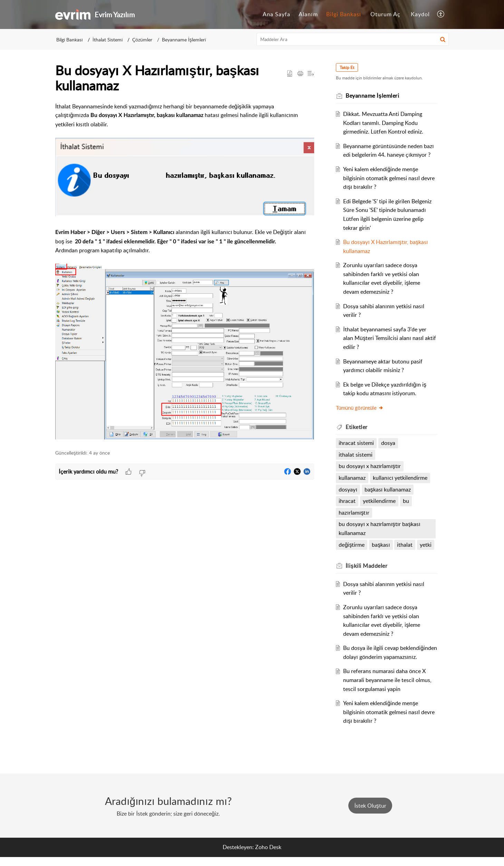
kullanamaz (352, 478)
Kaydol (420, 14)
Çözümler (142, 40)
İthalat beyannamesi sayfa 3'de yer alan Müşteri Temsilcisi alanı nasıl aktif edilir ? (390, 338)
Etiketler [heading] (357, 427)
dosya (389, 443)
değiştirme (352, 545)
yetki (426, 545)
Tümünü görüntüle (360, 408)
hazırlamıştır (354, 513)
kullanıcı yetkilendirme (400, 478)
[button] (441, 14)
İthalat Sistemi (108, 40)
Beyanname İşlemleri (184, 40)
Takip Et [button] (347, 67)
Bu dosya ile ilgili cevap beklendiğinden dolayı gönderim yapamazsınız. (382, 657)
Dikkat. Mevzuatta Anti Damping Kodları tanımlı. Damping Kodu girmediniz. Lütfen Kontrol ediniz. (384, 123)
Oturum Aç (385, 14)
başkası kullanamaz (388, 489)
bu (406, 501)
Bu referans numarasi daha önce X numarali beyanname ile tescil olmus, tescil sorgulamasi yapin (388, 689)
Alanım (308, 14)
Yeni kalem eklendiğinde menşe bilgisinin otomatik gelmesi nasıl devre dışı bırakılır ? (389, 178)
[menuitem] (277, 14)
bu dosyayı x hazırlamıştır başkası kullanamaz (380, 528)
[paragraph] (185, 272)
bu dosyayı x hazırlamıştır (370, 466)
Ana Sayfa (277, 14)
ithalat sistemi (356, 455)
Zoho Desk (268, 856)
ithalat (405, 545)
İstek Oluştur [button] (370, 815)
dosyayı (348, 489)
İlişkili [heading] (367, 566)
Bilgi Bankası (344, 14)
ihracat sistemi (357, 443)
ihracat (347, 501)
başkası (381, 545)
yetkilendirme (380, 501)
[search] (353, 39)
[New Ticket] (370, 815)
